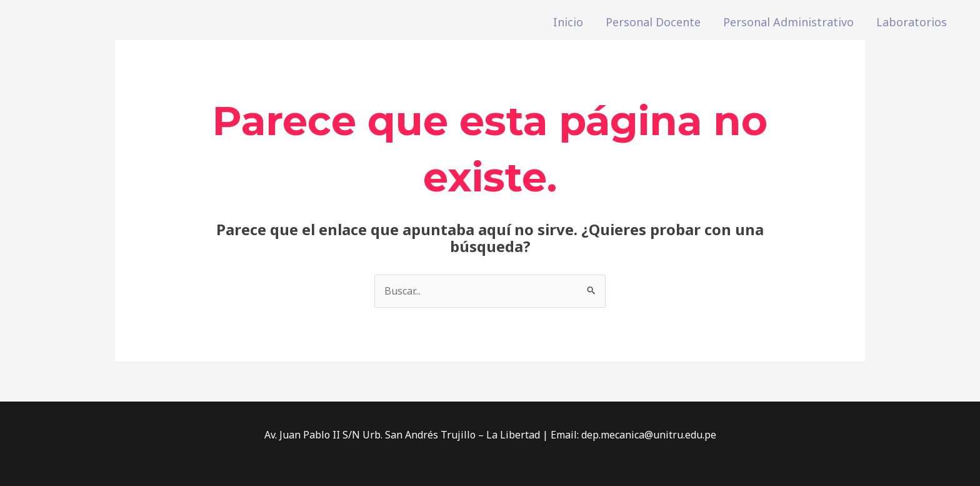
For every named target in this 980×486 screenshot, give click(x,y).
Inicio (568, 22)
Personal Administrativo (788, 22)
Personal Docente (653, 22)
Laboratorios (912, 22)
